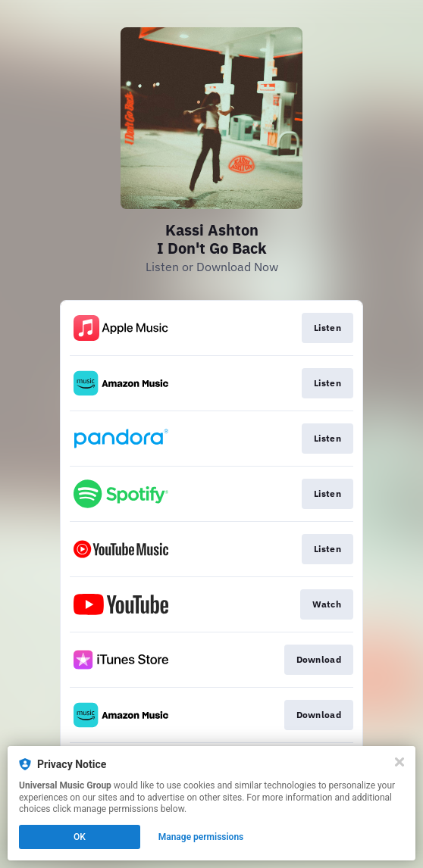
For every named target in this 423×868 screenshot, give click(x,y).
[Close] (399, 762)
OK (80, 837)
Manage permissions (201, 837)
